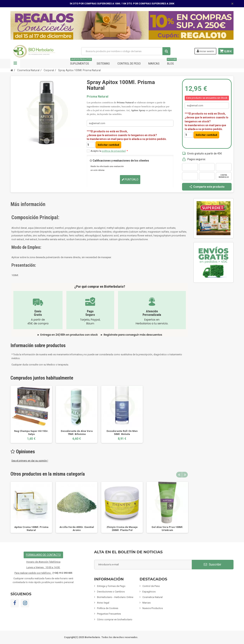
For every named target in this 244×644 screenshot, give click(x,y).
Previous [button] (179, 475)
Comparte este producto (207, 187)
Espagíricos (149, 592)
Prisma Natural (98, 97)
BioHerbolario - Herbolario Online (115, 597)
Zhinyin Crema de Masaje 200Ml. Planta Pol (122, 529)
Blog (172, 62)
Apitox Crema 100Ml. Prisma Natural (31, 529)
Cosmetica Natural (152, 597)
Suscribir (213, 564)
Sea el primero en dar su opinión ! (30, 461)
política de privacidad (114, 151)
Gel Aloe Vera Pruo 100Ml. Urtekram (167, 529)
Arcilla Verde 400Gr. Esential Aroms (77, 529)
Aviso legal (103, 603)
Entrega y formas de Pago (111, 586)
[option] (31, 414)
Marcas (154, 64)
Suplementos (81, 62)
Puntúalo (130, 179)
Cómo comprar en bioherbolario (115, 619)
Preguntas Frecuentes (109, 614)
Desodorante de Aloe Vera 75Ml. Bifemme (77, 433)
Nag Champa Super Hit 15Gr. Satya (31, 433)
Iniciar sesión (205, 51)
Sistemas (103, 64)
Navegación (15, 64)
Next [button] (185, 475)
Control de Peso (129, 64)
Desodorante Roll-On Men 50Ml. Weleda (122, 433)
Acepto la (109, 151)
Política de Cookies (108, 608)
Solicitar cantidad (108, 145)
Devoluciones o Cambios (111, 592)
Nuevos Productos (153, 608)
